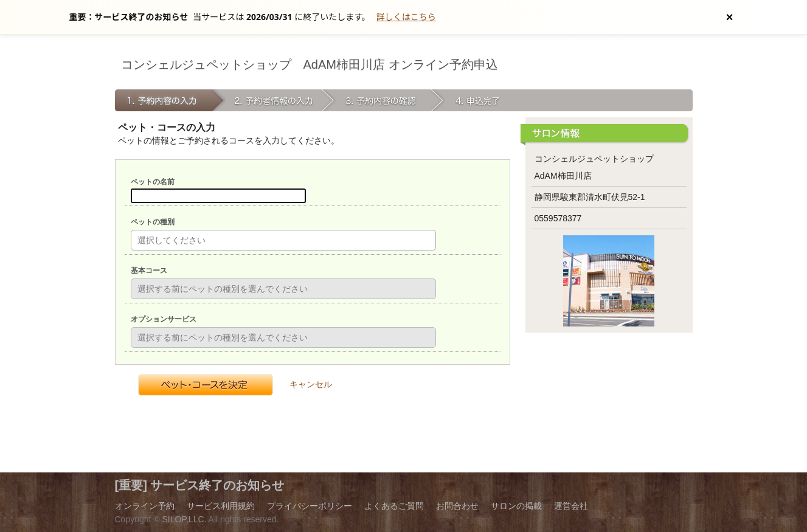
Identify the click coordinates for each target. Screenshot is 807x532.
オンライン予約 (145, 506)
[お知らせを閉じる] (730, 17)
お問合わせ (457, 506)
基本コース (149, 271)
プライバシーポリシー (310, 506)
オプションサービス (164, 319)
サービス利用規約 (221, 506)
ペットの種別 (153, 222)
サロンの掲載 (516, 506)
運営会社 (571, 506)
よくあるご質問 (394, 506)
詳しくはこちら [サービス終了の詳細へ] (406, 17)
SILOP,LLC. (185, 519)
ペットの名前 (153, 182)
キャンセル (311, 384)
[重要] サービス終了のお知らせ (200, 485)
